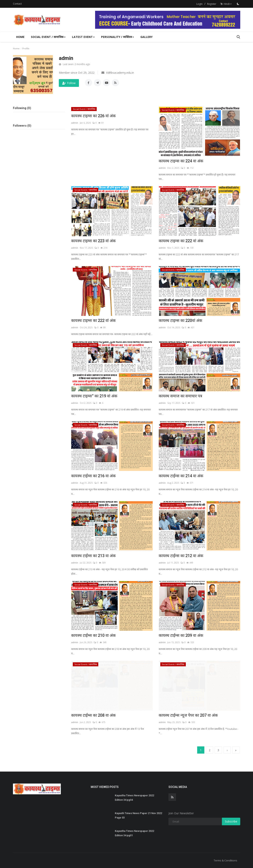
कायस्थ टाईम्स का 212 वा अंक (181, 556)
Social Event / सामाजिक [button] (48, 37)
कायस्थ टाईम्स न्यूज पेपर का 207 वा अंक (188, 715)
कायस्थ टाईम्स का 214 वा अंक (181, 476)
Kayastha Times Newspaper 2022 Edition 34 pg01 (134, 833)
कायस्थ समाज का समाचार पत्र (180, 396)
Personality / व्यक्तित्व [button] (118, 37)
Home (20, 37)
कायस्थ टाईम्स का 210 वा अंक (93, 635)
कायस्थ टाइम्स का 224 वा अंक (181, 161)
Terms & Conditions (225, 860)
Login (199, 4)
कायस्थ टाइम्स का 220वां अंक (180, 320)
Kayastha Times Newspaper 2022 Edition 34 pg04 (134, 798)
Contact (17, 4)
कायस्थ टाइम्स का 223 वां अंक (93, 241)
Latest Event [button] (83, 37)
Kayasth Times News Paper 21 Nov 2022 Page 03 (138, 815)
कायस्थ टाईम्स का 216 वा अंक (93, 476)
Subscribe (231, 821)
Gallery (146, 37)
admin (75, 123)
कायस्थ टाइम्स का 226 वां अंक (93, 116)
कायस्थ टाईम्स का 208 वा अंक (93, 715)
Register (212, 4)
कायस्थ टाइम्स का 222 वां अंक (181, 241)
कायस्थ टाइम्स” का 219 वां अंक (94, 396)
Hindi (226, 4)
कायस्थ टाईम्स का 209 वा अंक (181, 635)
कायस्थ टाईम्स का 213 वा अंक (93, 556)
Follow (69, 83)
